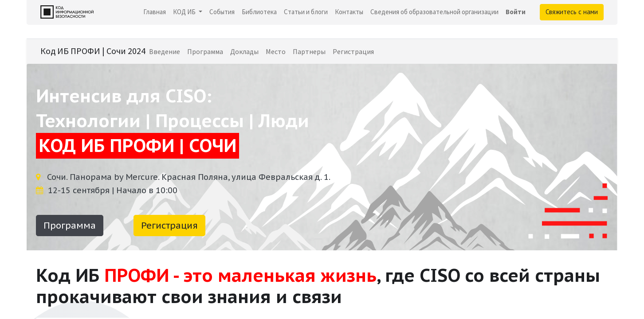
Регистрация (169, 226)
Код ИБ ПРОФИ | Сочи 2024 (93, 51)
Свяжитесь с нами (572, 12)
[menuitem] (155, 12)
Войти (516, 12)
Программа (70, 226)
